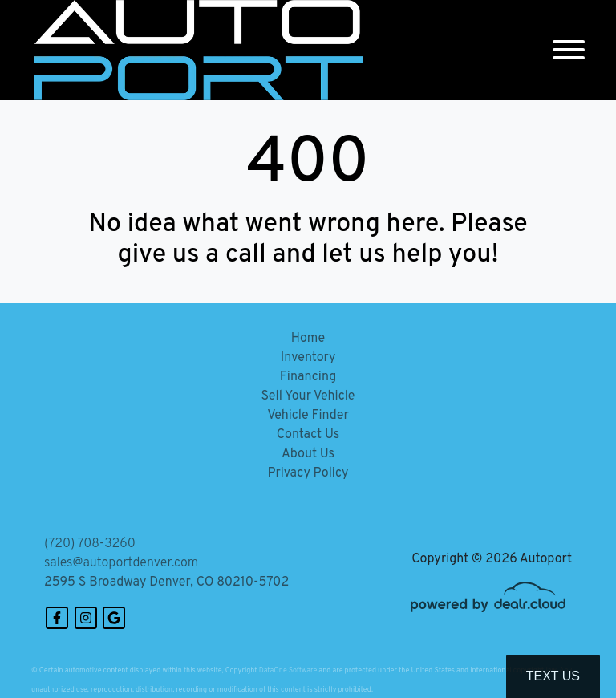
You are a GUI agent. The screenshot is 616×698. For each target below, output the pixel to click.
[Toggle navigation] (569, 50)
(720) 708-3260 (90, 544)
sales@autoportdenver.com (121, 563)
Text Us (553, 676)
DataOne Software (288, 670)
